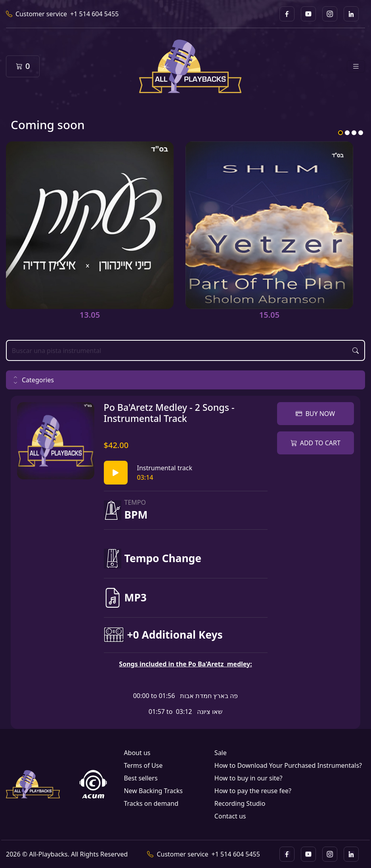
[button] (185, 380)
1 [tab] (340, 133)
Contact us (230, 816)
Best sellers (141, 778)
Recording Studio (240, 803)
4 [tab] (361, 133)
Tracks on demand (151, 803)
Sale (221, 753)
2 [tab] (347, 133)
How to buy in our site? (249, 778)
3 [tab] (354, 133)
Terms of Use (143, 765)
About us (137, 753)
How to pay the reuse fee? (253, 791)
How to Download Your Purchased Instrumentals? (288, 765)
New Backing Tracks (153, 791)
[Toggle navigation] (356, 66)
